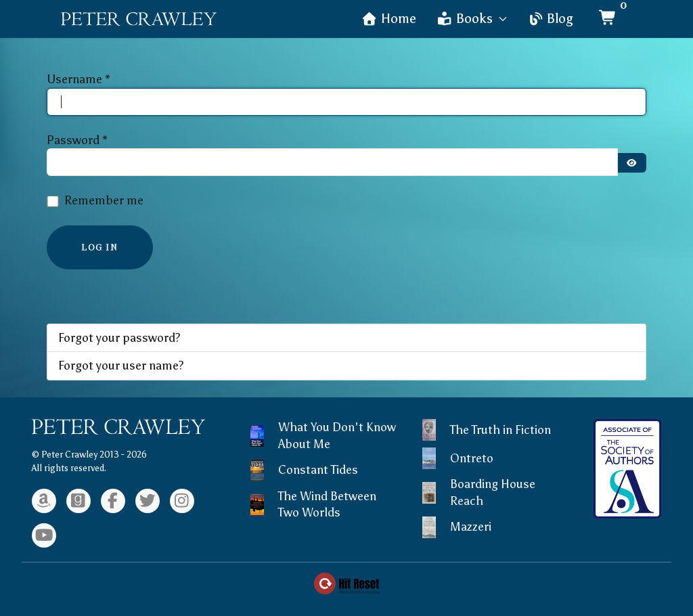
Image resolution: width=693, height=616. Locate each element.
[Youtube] (44, 535)
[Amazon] (44, 501)
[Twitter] (148, 501)
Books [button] (472, 19)
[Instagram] (182, 501)
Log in (100, 247)
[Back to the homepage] (139, 19)
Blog (550, 19)
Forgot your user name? (121, 366)
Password (77, 140)
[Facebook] (113, 501)
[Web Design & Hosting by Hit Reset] (346, 582)
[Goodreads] (79, 501)
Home (389, 19)
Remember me (104, 200)
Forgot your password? (119, 338)
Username (79, 79)
